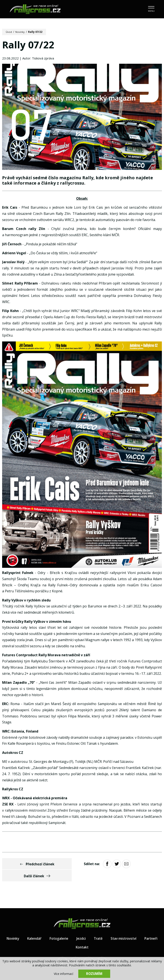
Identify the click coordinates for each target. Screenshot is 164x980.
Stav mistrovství (135, 927)
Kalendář (44, 927)
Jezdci (91, 927)
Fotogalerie (69, 927)
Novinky (21, 32)
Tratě (109, 927)
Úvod (9, 32)
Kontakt (93, 936)
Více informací (63, 974)
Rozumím (94, 974)
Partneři (71, 936)
